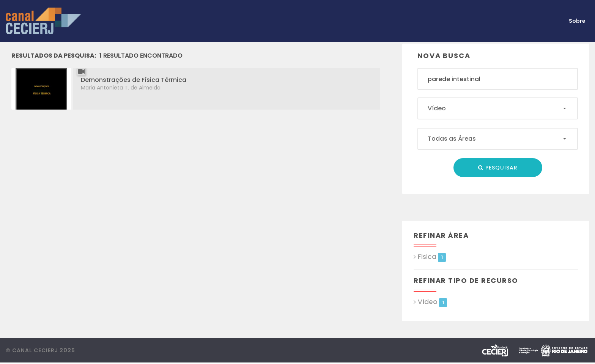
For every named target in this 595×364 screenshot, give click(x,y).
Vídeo (432, 302)
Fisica (432, 257)
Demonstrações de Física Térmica (134, 80)
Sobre (577, 21)
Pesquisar (498, 168)
